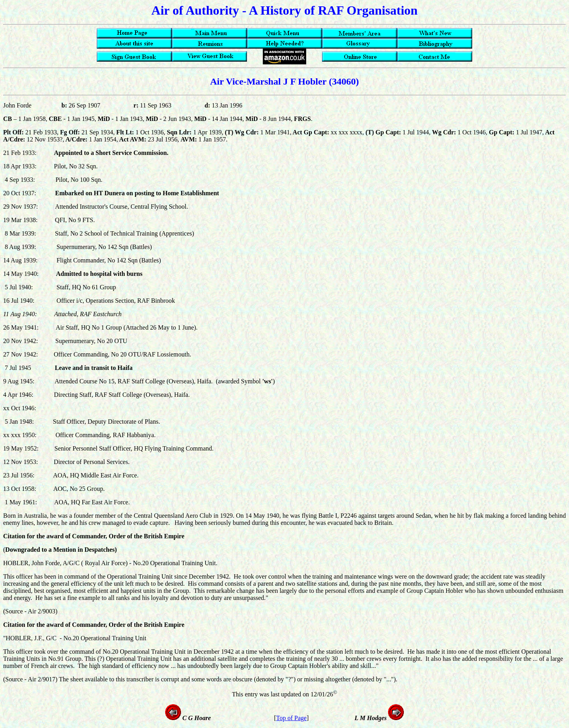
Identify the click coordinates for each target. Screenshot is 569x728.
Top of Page (291, 718)
